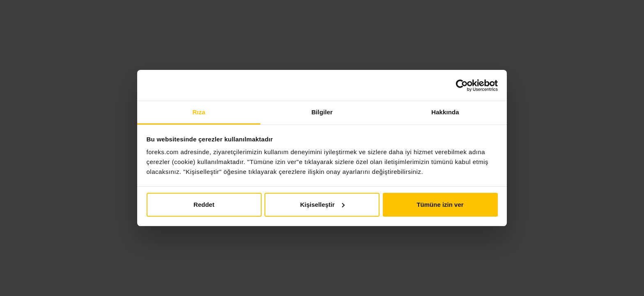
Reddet (204, 205)
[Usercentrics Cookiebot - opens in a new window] (462, 86)
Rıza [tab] (199, 112)
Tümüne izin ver (440, 205)
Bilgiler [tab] (322, 112)
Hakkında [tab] (445, 112)
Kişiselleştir (322, 205)
